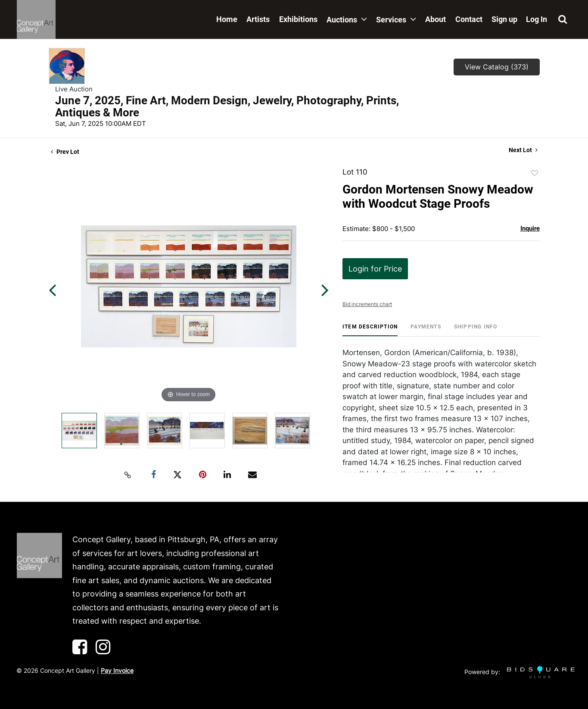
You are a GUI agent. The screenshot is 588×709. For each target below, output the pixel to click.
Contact (469, 19)
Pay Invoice (117, 670)
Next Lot (523, 150)
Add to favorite (535, 173)
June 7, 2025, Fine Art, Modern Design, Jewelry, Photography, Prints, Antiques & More (227, 106)
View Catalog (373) (497, 67)
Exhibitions (298, 19)
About (436, 19)
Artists (258, 19)
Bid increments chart (367, 304)
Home (227, 19)
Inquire (530, 228)
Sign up (504, 19)
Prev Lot (65, 152)
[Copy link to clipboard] (128, 475)
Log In (537, 19)
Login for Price (375, 269)
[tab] (370, 330)
